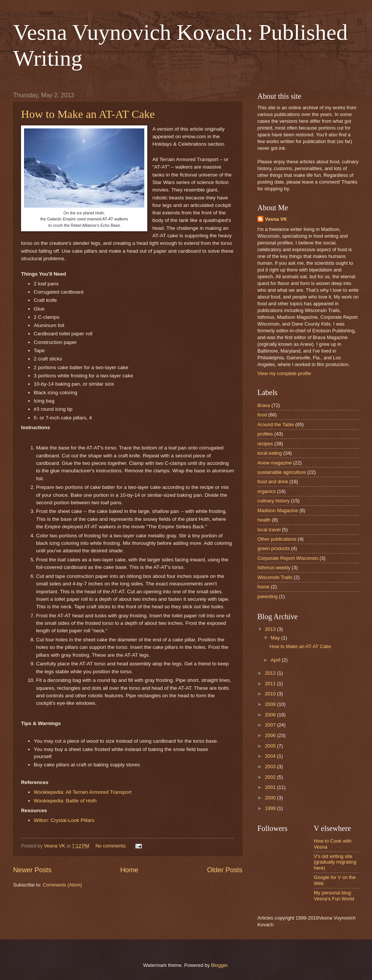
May (276, 638)
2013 (271, 629)
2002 (271, 777)
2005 (271, 746)
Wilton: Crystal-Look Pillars (64, 820)
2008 (271, 715)
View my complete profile (284, 373)
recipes (265, 444)
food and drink (273, 482)
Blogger (219, 965)
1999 (271, 808)
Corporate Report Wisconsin (288, 558)
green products (274, 548)
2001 (271, 787)
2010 (271, 694)
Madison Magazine (278, 510)
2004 (271, 756)
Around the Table (276, 424)
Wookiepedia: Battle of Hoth (65, 801)
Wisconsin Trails (275, 577)
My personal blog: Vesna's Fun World (334, 896)
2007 (271, 725)
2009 (271, 704)
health (264, 520)
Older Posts (225, 870)
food (262, 415)
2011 (271, 684)
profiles (265, 434)
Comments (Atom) (62, 885)
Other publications (277, 539)
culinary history (274, 501)
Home (129, 870)
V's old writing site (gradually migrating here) (335, 862)
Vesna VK (276, 219)
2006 (271, 735)
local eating (270, 453)
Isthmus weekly (274, 568)
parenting (268, 596)
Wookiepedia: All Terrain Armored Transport (83, 792)
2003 (271, 767)
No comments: (112, 846)
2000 (271, 798)
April (276, 660)
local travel (269, 530)
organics (267, 491)
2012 (271, 673)
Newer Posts (32, 870)
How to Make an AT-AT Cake (88, 114)
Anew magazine (275, 463)
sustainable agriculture (282, 472)
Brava (264, 405)
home (263, 587)
